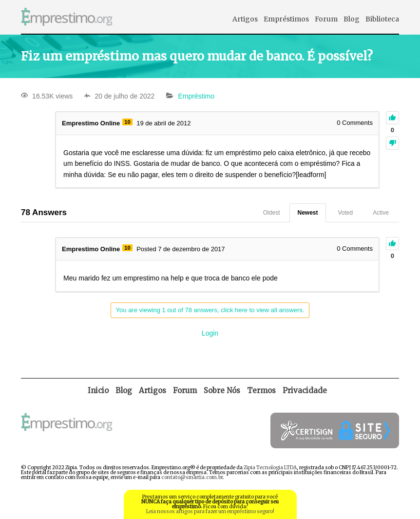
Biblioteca (382, 19)
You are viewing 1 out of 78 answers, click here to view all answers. (210, 310)
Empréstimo (196, 96)
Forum (326, 19)
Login (210, 333)
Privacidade (305, 390)
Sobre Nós (222, 390)
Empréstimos (286, 19)
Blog (352, 19)
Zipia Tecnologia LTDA (270, 468)
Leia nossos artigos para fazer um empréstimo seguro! (210, 511)
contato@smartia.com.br (192, 477)
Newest (307, 213)
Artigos (245, 19)
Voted (346, 213)
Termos (261, 390)
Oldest (272, 213)
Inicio (98, 390)
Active (381, 213)
